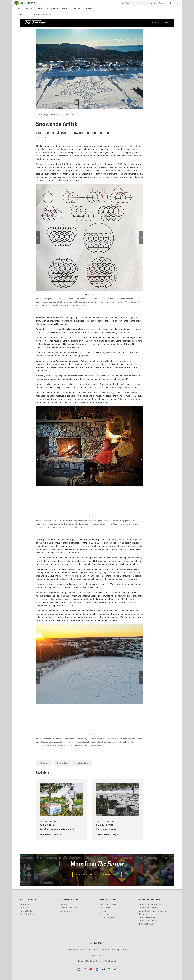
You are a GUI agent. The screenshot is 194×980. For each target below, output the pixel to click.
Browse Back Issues (110, 874)
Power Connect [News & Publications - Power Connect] (107, 917)
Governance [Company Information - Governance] (66, 911)
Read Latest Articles (84, 874)
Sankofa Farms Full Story (50, 834)
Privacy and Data (79, 950)
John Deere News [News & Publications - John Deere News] (108, 905)
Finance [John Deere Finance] (39, 8)
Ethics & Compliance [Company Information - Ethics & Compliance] (69, 908)
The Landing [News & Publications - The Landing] (105, 914)
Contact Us (125, 950)
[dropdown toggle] (31, 15)
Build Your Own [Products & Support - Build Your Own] (27, 914)
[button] (79, 969)
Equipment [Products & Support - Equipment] (25, 905)
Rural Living (62, 763)
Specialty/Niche (82, 763)
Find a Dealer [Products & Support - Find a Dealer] (26, 911)
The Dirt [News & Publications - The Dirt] (103, 911)
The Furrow (44, 763)
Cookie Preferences (97, 955)
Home (23, 15)
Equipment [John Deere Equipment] (28, 8)
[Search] (134, 3)
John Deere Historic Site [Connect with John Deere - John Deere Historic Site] (151, 905)
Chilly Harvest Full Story (106, 834)
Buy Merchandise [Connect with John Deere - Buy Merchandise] (147, 924)
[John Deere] (26, 3)
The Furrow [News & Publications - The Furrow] (105, 908)
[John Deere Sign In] (174, 3)
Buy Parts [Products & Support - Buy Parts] (24, 908)
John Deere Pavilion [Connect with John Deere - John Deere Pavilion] (149, 908)
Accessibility (115, 950)
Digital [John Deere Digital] (64, 8)
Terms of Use (105, 950)
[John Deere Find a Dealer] (157, 3)
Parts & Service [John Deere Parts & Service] (52, 8)
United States (97, 943)
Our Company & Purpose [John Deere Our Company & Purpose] (81, 8)
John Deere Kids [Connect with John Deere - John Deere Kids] (147, 917)
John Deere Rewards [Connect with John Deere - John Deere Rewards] (149, 921)
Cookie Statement (92, 950)
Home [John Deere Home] (17, 8)
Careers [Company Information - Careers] (63, 905)
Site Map (69, 950)
